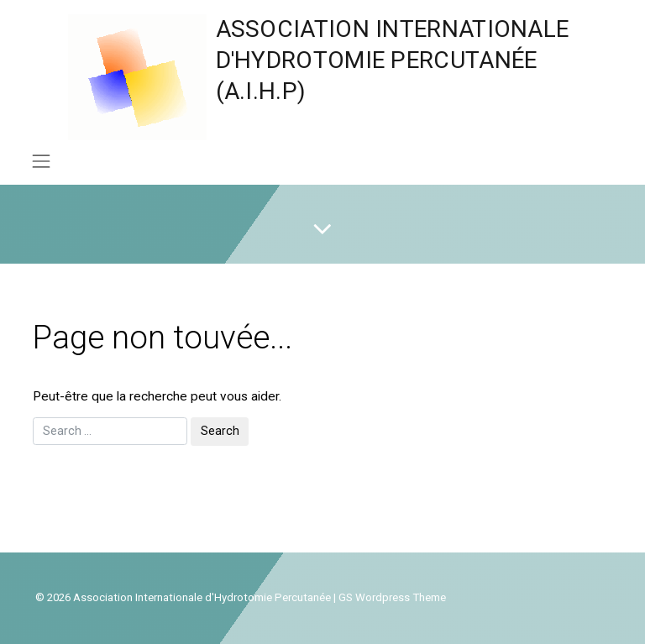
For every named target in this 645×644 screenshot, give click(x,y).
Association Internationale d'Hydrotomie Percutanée (202, 597)
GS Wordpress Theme (392, 597)
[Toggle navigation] (41, 161)
